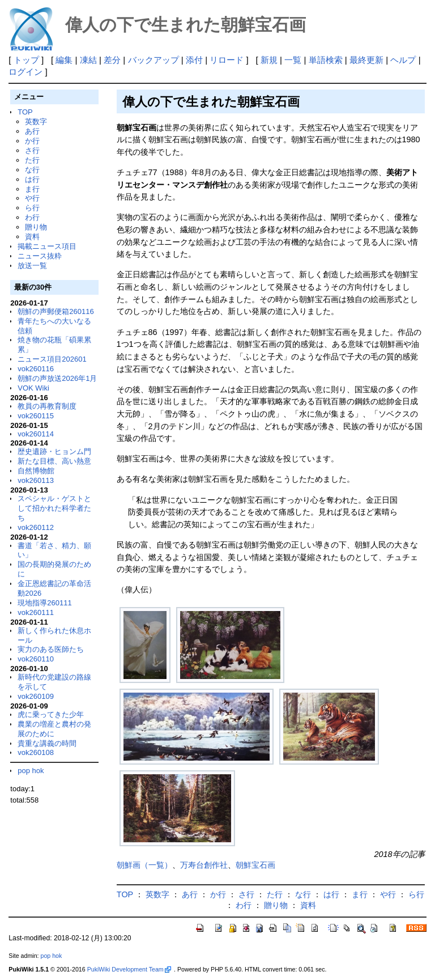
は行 (32, 179)
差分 (112, 60)
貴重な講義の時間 (47, 743)
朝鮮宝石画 (255, 865)
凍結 (88, 60)
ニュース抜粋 (40, 256)
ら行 (32, 208)
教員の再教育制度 (47, 406)
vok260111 (36, 612)
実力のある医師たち (51, 649)
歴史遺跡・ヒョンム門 (54, 451)
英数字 (36, 122)
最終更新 (366, 60)
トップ (26, 60)
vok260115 (36, 416)
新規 (269, 60)
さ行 (32, 150)
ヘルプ (403, 60)
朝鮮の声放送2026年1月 (57, 378)
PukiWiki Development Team (129, 969)
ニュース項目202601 (52, 359)
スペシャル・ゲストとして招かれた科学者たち (54, 508)
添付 (194, 60)
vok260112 (36, 527)
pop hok (31, 771)
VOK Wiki (33, 388)
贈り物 (36, 227)
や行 (32, 198)
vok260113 (36, 480)
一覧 (293, 60)
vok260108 (36, 752)
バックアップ (153, 60)
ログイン (25, 72)
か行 (32, 141)
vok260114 (36, 434)
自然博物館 (36, 471)
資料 (32, 237)
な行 (32, 170)
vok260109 (36, 696)
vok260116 (36, 369)
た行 (32, 160)
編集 (64, 60)
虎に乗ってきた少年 (51, 714)
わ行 (32, 217)
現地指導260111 (44, 603)
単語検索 (326, 60)
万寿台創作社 (204, 865)
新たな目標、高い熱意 (54, 461)
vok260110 (36, 659)
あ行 (32, 131)
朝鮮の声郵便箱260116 (56, 311)
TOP (25, 112)
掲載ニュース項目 (47, 246)
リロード (227, 60)
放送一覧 (32, 266)
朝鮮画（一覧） (144, 865)
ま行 (32, 189)
